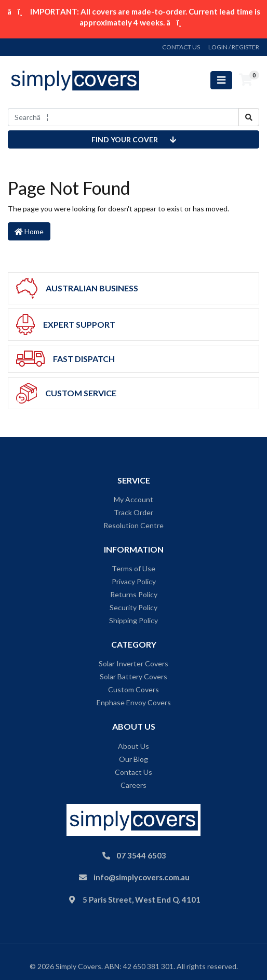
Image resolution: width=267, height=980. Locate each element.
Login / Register (234, 47)
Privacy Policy (134, 581)
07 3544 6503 (141, 855)
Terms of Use (133, 568)
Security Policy (133, 607)
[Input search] (123, 117)
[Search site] (249, 117)
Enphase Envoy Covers (134, 702)
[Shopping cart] (246, 80)
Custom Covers (133, 689)
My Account (133, 499)
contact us (181, 47)
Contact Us (133, 772)
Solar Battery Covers (133, 676)
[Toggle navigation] (221, 80)
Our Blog (133, 759)
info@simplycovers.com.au (142, 877)
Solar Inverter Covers (133, 663)
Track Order (133, 512)
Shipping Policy (133, 620)
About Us (133, 746)
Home (29, 231)
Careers (133, 785)
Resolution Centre (133, 525)
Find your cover (134, 139)
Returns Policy (134, 594)
